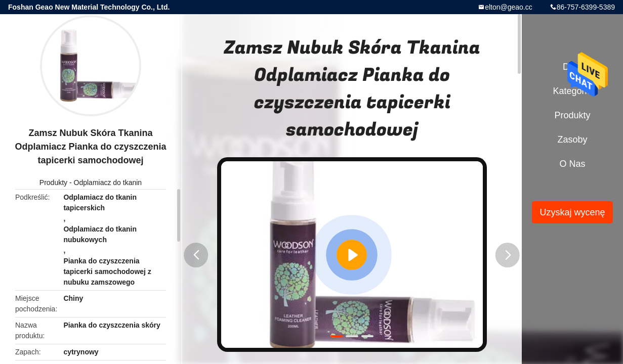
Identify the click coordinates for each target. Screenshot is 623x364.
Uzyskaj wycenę (572, 212)
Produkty (53, 183)
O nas (572, 164)
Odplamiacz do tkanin (108, 183)
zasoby (572, 140)
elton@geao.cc (509, 7)
